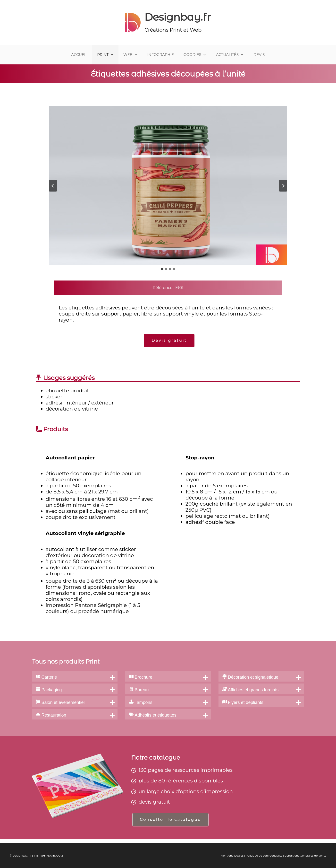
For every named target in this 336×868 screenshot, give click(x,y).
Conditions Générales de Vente (305, 856)
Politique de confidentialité (264, 856)
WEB (130, 55)
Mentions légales (232, 856)
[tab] (162, 269)
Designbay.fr (178, 17)
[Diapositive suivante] (283, 186)
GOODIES (195, 55)
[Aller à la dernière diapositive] (53, 186)
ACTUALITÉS (230, 55)
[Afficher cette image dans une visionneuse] (168, 186)
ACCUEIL (80, 55)
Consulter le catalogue (170, 820)
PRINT (105, 55)
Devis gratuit (169, 340)
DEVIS (259, 55)
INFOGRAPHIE (161, 55)
